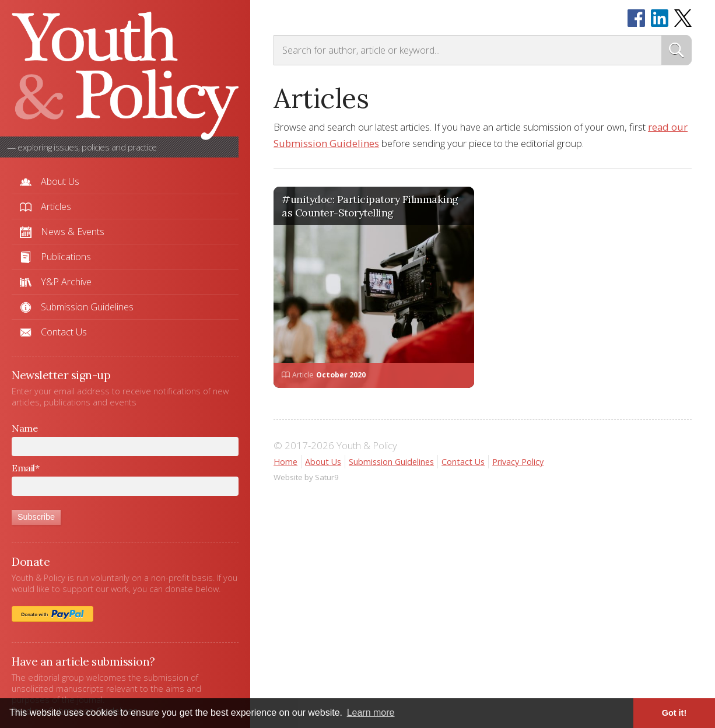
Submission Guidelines (87, 307)
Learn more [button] (371, 713)
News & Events (73, 232)
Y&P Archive (66, 282)
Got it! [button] (674, 713)
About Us (60, 181)
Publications (66, 257)
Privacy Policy (518, 462)
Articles (56, 206)
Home (285, 462)
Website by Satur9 (306, 477)
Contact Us (64, 332)
